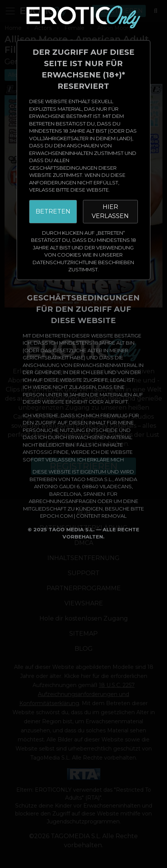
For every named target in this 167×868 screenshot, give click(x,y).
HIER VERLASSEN (110, 211)
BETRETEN (53, 211)
